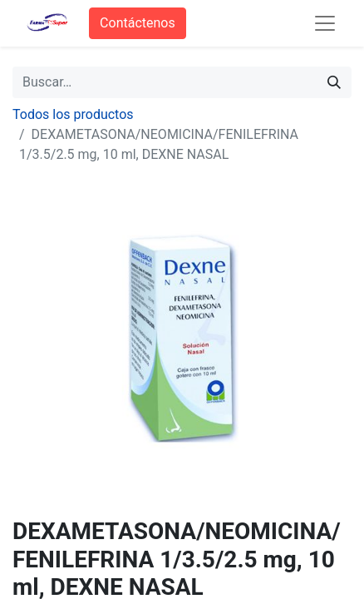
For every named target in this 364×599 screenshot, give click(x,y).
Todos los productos (73, 114)
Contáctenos (138, 23)
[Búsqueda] (334, 82)
